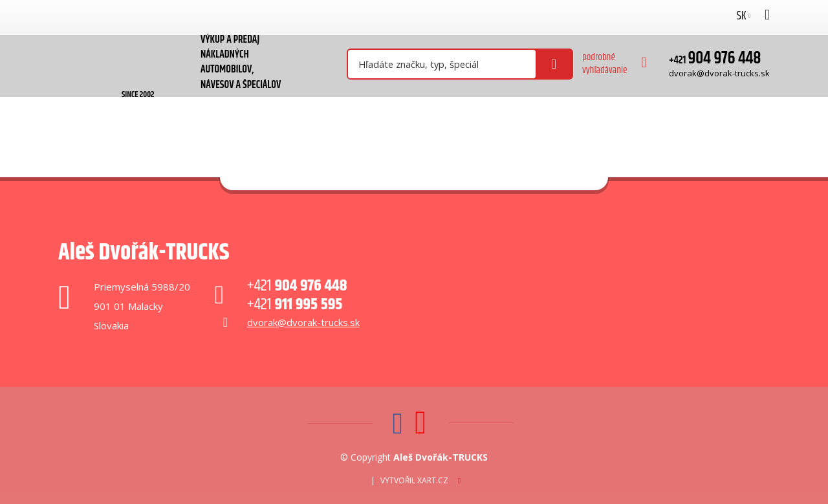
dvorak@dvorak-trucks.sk (719, 73)
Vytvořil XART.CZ (414, 480)
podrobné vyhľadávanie (605, 64)
